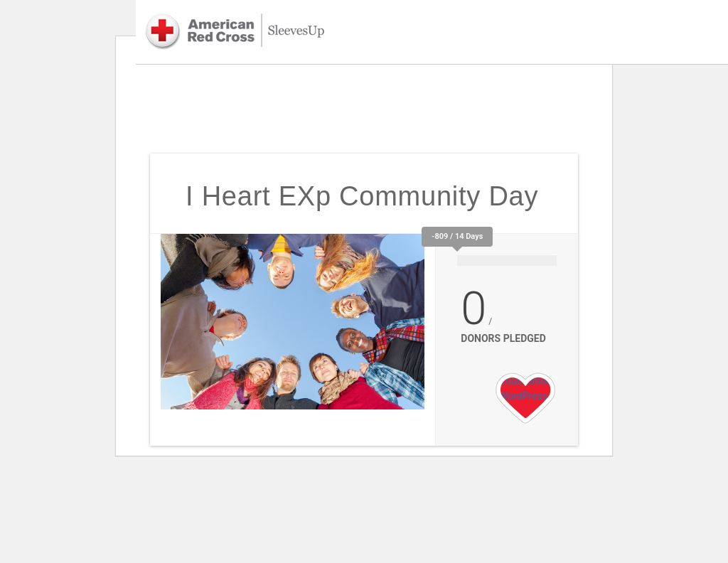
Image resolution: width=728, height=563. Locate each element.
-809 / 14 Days (457, 236)
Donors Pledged (503, 338)
